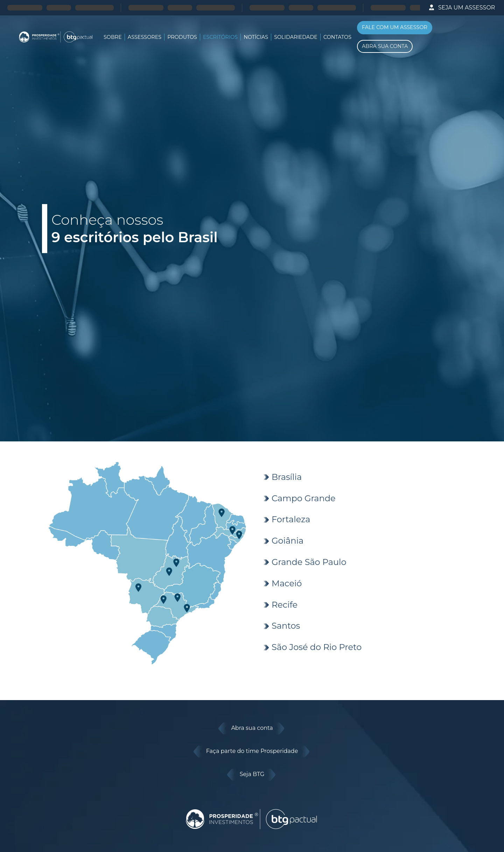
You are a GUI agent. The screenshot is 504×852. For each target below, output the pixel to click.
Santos (286, 626)
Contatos (337, 37)
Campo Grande (303, 498)
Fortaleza (291, 519)
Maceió (287, 583)
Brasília (287, 477)
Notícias (256, 37)
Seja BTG (252, 775)
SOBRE (113, 37)
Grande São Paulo (309, 562)
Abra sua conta (252, 728)
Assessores (145, 37)
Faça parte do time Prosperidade (252, 752)
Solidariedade (296, 37)
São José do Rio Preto (317, 647)
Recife (285, 605)
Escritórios (220, 37)
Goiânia (288, 541)
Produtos (182, 37)
